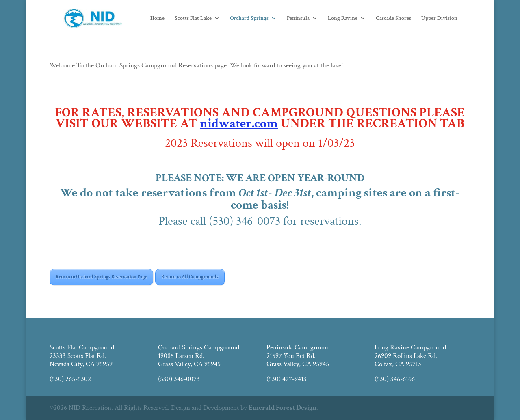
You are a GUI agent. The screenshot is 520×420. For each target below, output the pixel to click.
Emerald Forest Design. (283, 408)
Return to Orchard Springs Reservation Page (101, 277)
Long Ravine (343, 19)
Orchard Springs (249, 19)
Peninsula (298, 19)
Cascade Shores (393, 19)
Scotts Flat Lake (193, 19)
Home (157, 19)
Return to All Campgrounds (190, 277)
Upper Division (439, 19)
